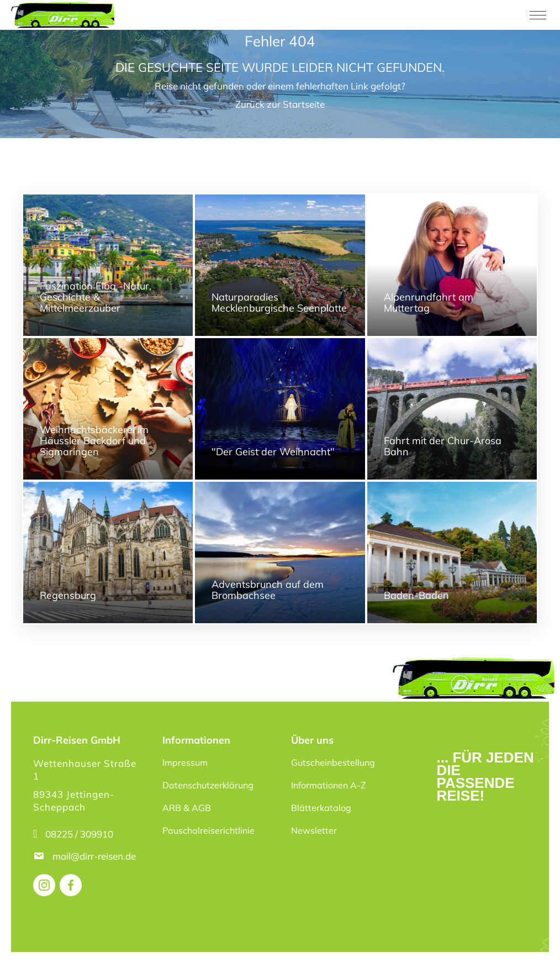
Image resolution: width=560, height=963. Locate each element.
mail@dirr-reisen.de (95, 856)
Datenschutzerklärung (208, 785)
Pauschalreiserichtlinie (208, 830)
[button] (24, 939)
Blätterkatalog (321, 808)
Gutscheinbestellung (333, 762)
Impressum (185, 762)
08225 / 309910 (79, 834)
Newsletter (314, 830)
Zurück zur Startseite (280, 104)
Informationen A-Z (329, 785)
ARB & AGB (187, 808)
